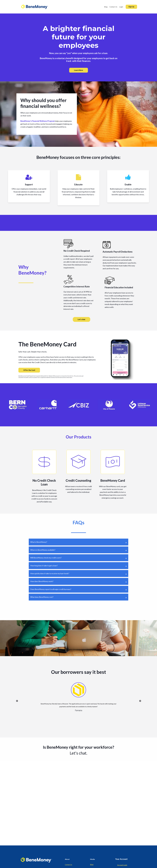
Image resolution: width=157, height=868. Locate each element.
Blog (92, 864)
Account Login (122, 865)
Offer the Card (29, 370)
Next (140, 701)
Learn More (79, 70)
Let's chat (82, 319)
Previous (17, 701)
